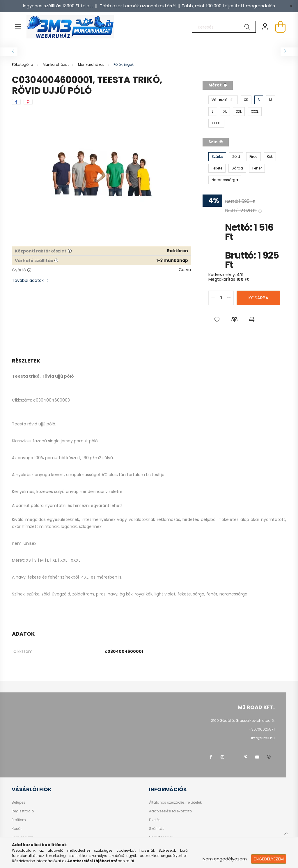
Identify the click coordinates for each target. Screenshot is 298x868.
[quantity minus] (213, 298)
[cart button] (280, 27)
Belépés (18, 802)
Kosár (17, 829)
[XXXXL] (216, 123)
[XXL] (239, 112)
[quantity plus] (229, 298)
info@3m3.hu (263, 738)
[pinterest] (28, 102)
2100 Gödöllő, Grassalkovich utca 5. (243, 721)
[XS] (246, 100)
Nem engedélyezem (225, 859)
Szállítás (157, 829)
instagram (222, 757)
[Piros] (253, 157)
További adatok (28, 280)
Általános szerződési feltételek (175, 802)
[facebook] (16, 102)
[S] (259, 100)
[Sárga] (237, 168)
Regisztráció (23, 811)
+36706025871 (262, 729)
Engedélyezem (269, 859)
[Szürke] (217, 157)
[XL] (225, 112)
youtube (257, 757)
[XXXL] (255, 112)
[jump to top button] (286, 833)
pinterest (246, 757)
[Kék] (270, 157)
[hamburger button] (18, 27)
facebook (211, 757)
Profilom (19, 820)
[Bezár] (291, 6)
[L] (213, 112)
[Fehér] (257, 168)
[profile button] (265, 27)
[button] (217, 320)
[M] (271, 100)
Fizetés (155, 820)
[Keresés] (224, 27)
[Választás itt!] (223, 100)
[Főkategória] (23, 64)
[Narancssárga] (225, 180)
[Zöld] (236, 157)
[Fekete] (217, 168)
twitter (234, 757)
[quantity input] (221, 298)
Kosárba (258, 298)
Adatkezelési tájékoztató (170, 811)
